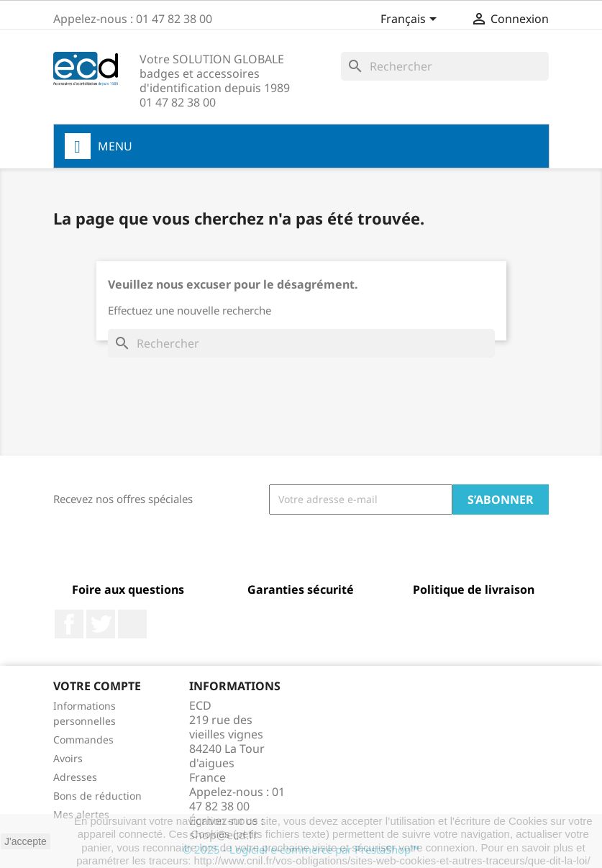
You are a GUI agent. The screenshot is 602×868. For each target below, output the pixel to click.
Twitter (101, 624)
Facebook (69, 624)
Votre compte (97, 686)
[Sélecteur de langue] (411, 20)
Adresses (75, 777)
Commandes (83, 740)
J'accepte (26, 841)
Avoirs (68, 758)
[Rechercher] (445, 66)
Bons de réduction (97, 796)
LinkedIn (132, 624)
